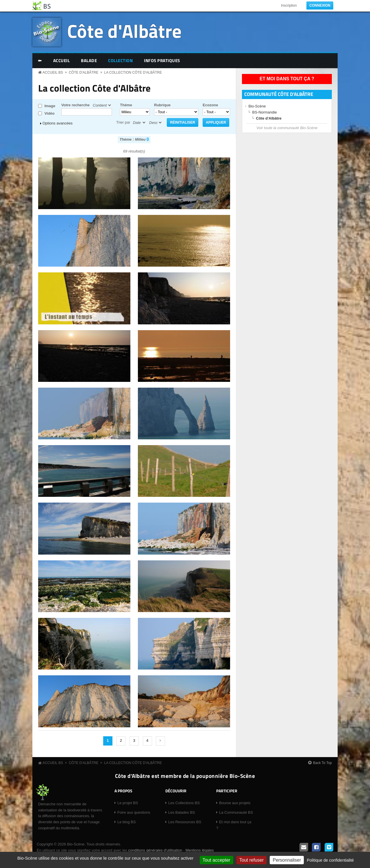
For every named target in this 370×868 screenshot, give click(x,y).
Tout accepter (217, 860)
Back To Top (322, 763)
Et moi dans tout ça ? (287, 79)
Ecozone (210, 105)
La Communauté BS (236, 812)
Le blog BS (127, 822)
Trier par (123, 122)
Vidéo (50, 113)
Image (50, 106)
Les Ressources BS (185, 822)
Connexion (320, 5)
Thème (126, 105)
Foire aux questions (134, 812)
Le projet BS (128, 803)
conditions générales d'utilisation (155, 850)
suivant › (160, 741)
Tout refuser (251, 860)
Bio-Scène (257, 106)
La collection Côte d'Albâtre (133, 73)
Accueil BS (53, 73)
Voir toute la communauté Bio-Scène (287, 128)
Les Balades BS (182, 812)
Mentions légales (200, 850)
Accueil (62, 61)
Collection (120, 61)
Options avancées (58, 123)
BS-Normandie (265, 112)
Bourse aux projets (235, 803)
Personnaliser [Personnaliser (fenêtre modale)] (287, 860)
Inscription (289, 5)
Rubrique (162, 105)
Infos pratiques (162, 61)
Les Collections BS (184, 803)
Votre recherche (75, 105)
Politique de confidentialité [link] (330, 860)
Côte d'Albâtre (124, 31)
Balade (89, 61)
